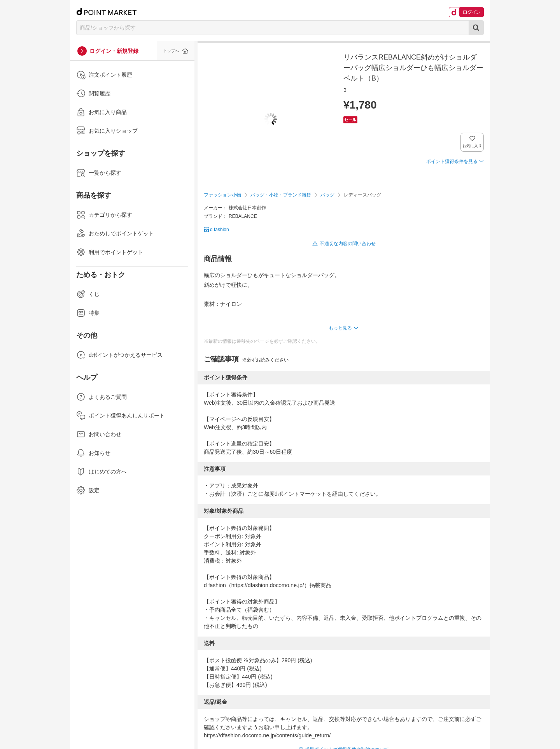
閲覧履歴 (93, 93)
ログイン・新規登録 (114, 51)
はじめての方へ (101, 472)
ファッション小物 (222, 195)
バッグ (327, 195)
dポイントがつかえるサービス (119, 355)
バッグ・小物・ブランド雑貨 (281, 195)
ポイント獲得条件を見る (452, 161)
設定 (88, 490)
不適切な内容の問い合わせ (348, 244)
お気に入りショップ (107, 131)
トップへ (171, 51)
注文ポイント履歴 (104, 75)
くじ (88, 294)
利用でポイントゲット (110, 252)
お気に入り (472, 146)
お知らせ (93, 453)
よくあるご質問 (101, 397)
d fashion (220, 230)
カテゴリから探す (104, 215)
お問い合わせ (99, 434)
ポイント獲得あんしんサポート (121, 416)
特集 (88, 313)
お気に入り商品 (101, 112)
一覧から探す (99, 173)
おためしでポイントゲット (115, 233)
